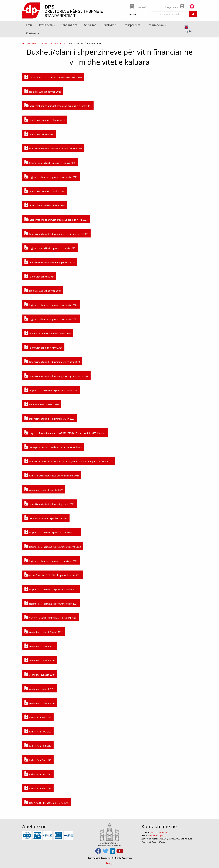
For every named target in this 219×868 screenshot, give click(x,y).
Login (111, 863)
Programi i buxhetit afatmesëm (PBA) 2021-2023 (50, 617)
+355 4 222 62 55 (159, 832)
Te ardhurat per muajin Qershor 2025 (45, 191)
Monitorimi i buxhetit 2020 (39, 660)
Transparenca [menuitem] (132, 25)
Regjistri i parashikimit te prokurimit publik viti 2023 (52, 532)
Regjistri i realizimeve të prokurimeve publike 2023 (51, 319)
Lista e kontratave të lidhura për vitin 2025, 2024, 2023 (53, 77)
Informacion (32, 43)
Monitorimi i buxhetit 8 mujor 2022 (44, 631)
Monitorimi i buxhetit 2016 (39, 703)
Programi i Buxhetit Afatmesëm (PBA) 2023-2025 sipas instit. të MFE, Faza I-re (65, 433)
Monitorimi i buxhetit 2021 (39, 646)
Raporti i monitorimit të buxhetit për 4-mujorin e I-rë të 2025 (56, 233)
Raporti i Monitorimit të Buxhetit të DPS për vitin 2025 (53, 148)
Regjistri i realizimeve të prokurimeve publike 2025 (51, 177)
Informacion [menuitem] (156, 25)
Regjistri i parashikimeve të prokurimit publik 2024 (51, 390)
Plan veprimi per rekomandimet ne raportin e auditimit (53, 447)
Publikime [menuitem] (110, 25)
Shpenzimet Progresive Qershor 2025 (45, 205)
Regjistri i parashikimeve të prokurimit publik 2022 (51, 589)
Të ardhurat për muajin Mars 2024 (43, 347)
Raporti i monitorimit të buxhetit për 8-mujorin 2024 (52, 361)
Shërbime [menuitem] (90, 25)
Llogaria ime (175, 7)
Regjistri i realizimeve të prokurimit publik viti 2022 (51, 560)
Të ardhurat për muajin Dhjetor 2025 (45, 120)
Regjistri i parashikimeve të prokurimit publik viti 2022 (53, 546)
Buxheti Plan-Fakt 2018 (38, 760)
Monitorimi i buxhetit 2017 (39, 688)
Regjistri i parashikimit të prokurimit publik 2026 (50, 162)
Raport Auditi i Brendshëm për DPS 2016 (46, 802)
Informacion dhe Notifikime (53, 43)
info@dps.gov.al (158, 835)
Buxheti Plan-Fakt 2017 (38, 774)
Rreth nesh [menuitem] (46, 25)
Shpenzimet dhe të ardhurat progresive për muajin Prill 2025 (56, 219)
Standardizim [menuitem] (68, 25)
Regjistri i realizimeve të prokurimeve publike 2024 (51, 304)
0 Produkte (138, 7)
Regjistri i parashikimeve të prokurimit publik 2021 (51, 603)
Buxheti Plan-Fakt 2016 (38, 788)
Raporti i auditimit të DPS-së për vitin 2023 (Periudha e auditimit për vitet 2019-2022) (68, 461)
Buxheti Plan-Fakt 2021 (38, 717)
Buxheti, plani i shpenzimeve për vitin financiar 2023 (52, 475)
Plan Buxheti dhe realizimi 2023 (42, 404)
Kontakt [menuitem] (31, 33)
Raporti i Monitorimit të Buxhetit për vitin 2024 (50, 262)
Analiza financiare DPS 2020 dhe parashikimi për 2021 (53, 575)
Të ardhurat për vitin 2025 (39, 134)
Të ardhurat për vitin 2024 (39, 276)
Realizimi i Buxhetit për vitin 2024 (43, 290)
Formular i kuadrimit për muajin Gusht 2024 (48, 333)
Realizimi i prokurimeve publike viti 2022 (46, 518)
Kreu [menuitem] (29, 25)
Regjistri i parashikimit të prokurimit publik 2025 (50, 248)
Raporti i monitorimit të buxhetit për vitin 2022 (49, 504)
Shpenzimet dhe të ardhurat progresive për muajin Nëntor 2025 (58, 105)
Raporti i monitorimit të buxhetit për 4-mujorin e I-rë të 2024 (56, 376)
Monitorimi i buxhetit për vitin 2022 (44, 489)
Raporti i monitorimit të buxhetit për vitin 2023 (49, 418)
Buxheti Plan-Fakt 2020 (38, 731)
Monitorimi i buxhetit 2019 (39, 674)
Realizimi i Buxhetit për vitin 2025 (43, 91)
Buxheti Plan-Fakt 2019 (38, 745)
